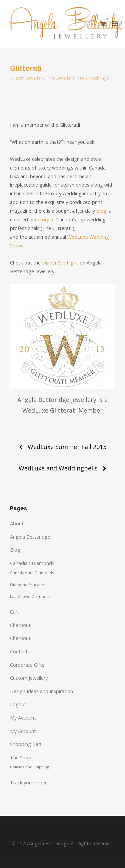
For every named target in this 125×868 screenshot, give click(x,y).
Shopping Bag (26, 744)
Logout (18, 704)
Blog (15, 550)
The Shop (21, 757)
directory (39, 220)
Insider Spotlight (60, 263)
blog (101, 211)
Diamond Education (28, 585)
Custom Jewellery (27, 78)
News (82, 78)
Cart (15, 612)
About (17, 523)
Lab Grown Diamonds (30, 596)
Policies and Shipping (29, 767)
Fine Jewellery (60, 78)
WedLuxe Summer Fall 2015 (67, 447)
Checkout (20, 625)
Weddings (99, 78)
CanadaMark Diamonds (32, 573)
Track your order (28, 783)
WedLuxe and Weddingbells (58, 468)
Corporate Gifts (27, 665)
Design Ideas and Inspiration (41, 691)
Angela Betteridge (30, 537)
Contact (19, 652)
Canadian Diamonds (32, 563)
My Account (23, 718)
